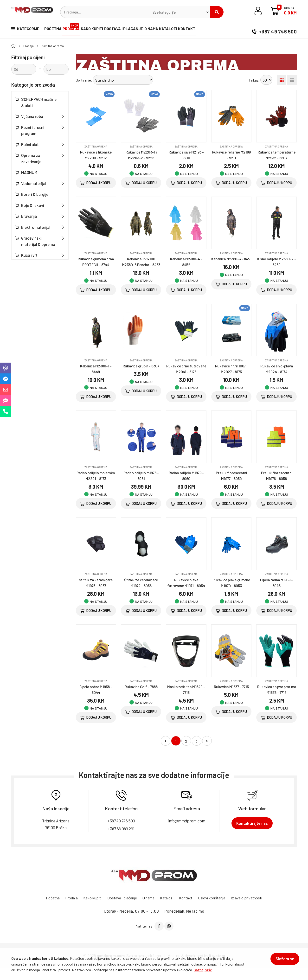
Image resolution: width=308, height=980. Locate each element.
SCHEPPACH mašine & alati (39, 102)
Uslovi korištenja (216, 909)
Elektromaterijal (36, 227)
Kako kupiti (100, 30)
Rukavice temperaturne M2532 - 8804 (277, 157)
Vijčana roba (32, 116)
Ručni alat (30, 144)
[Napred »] (207, 752)
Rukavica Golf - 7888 (141, 698)
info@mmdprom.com (187, 832)
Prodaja (77, 28)
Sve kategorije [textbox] (164, 12)
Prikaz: (254, 80)
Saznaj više (203, 970)
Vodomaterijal (34, 183)
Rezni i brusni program (33, 130)
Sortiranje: (84, 80)
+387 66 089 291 (121, 840)
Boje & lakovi (33, 205)
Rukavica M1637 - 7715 (231, 698)
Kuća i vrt (29, 255)
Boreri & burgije (35, 194)
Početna (56, 30)
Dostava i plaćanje (135, 30)
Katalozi (184, 30)
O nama (165, 30)
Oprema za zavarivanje (31, 158)
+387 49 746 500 (274, 30)
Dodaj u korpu (96, 183)
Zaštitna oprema (55, 46)
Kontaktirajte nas (252, 834)
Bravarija (29, 216)
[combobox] (180, 12)
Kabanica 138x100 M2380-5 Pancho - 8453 (141, 270)
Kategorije (26, 30)
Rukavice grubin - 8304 (141, 377)
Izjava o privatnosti (253, 909)
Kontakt (206, 30)
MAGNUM (29, 172)
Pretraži (217, 12)
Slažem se (282, 961)
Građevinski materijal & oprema (38, 241)
